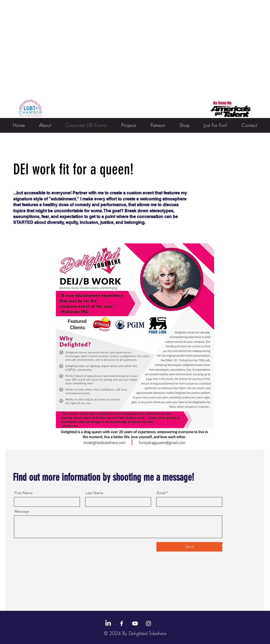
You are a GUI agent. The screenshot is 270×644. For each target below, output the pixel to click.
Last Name (95, 493)
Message (22, 511)
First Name (24, 493)
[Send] (189, 547)
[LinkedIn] (108, 623)
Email (161, 493)
